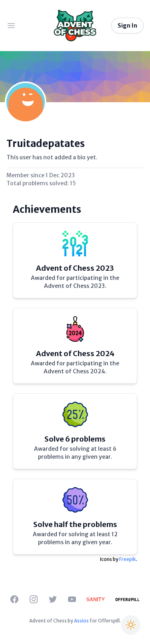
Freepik (128, 559)
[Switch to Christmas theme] (131, 625)
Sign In (127, 26)
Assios (81, 621)
